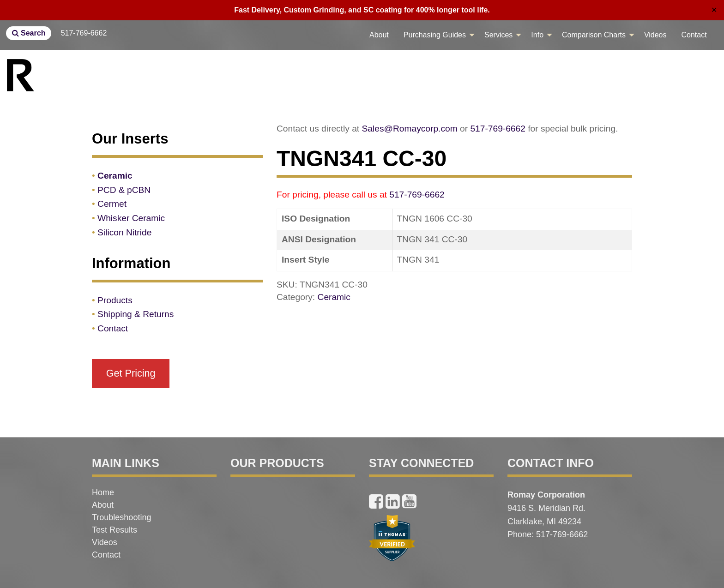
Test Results (115, 530)
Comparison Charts (594, 35)
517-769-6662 (84, 33)
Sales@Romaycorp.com (410, 129)
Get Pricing (131, 373)
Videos (655, 35)
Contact (694, 35)
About (379, 35)
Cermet (112, 204)
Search (29, 33)
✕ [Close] (714, 10)
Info (537, 35)
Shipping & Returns (136, 314)
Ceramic (334, 297)
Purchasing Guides (435, 35)
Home (103, 492)
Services (498, 35)
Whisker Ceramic (131, 218)
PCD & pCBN (124, 190)
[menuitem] (379, 35)
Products (115, 300)
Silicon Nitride (124, 232)
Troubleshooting (121, 517)
